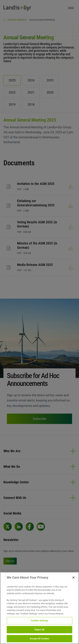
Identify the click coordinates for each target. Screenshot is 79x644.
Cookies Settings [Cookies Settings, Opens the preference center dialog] (40, 625)
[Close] (73, 582)
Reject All (40, 634)
